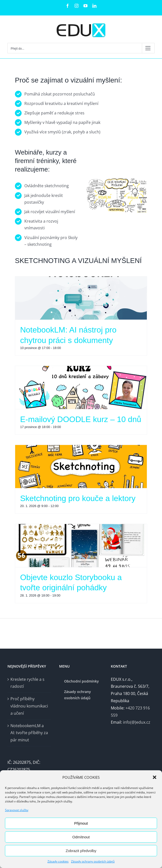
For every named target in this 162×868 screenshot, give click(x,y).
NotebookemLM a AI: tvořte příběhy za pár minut (29, 733)
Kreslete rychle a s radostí (27, 683)
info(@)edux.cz (137, 722)
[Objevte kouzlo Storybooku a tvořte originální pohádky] (81, 546)
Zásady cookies (58, 861)
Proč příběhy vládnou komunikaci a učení (29, 706)
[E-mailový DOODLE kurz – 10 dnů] (81, 388)
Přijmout (81, 823)
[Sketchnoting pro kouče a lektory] (81, 467)
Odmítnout (81, 837)
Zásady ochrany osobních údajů (93, 861)
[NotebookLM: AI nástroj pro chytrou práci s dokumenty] (81, 298)
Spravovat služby (17, 810)
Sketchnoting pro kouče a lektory (78, 498)
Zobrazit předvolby (81, 851)
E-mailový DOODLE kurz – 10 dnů (81, 419)
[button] (155, 777)
